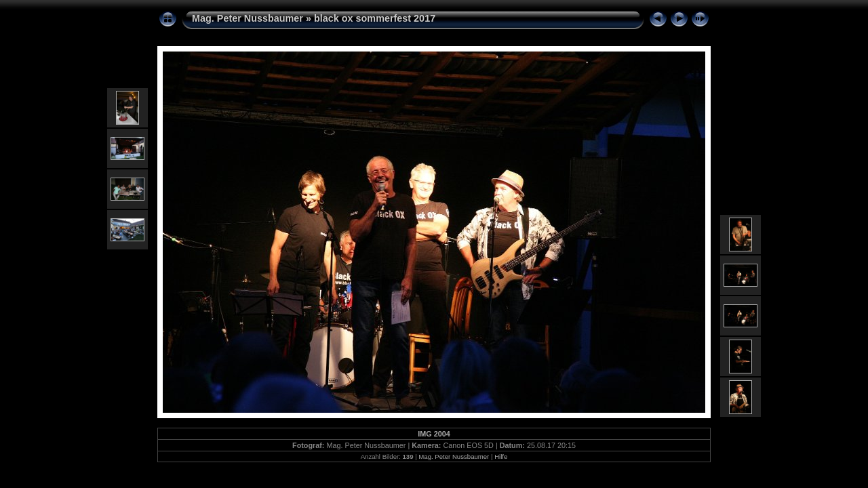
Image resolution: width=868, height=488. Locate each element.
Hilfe (501, 456)
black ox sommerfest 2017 (375, 18)
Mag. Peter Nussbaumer (248, 18)
